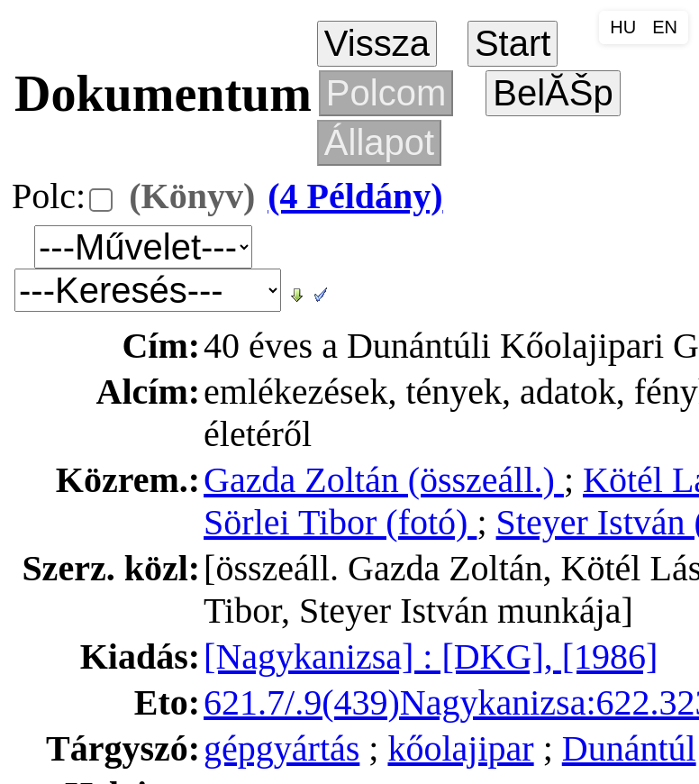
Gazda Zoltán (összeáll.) (384, 480)
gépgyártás (281, 748)
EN (665, 27)
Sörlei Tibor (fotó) (340, 522)
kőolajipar (460, 748)
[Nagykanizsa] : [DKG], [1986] (431, 656)
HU (623, 27)
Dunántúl (629, 748)
